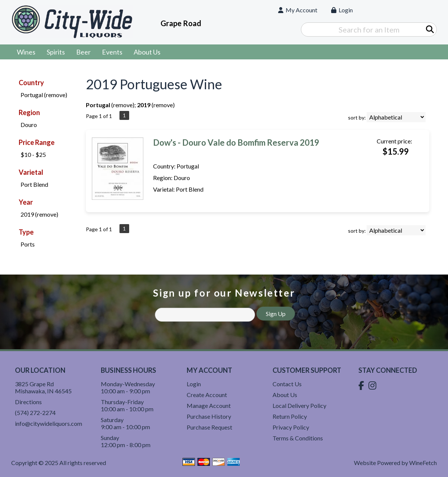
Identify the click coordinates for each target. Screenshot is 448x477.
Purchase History (209, 416)
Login (342, 10)
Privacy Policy (291, 427)
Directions (28, 402)
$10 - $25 (33, 154)
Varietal (31, 172)
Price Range (37, 142)
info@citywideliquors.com (49, 423)
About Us (145, 53)
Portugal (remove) (44, 95)
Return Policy (290, 416)
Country (31, 83)
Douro (29, 125)
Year (26, 202)
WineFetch (423, 463)
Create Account (207, 395)
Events (112, 52)
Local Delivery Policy (299, 405)
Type (26, 232)
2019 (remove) (39, 214)
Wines (24, 53)
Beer (81, 53)
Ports (28, 244)
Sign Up (276, 314)
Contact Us (287, 384)
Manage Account (209, 405)
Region (29, 112)
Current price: (394, 141)
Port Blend (34, 184)
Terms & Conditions (298, 438)
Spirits (53, 53)
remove (123, 105)
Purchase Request (209, 427)
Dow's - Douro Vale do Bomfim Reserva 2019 (236, 143)
